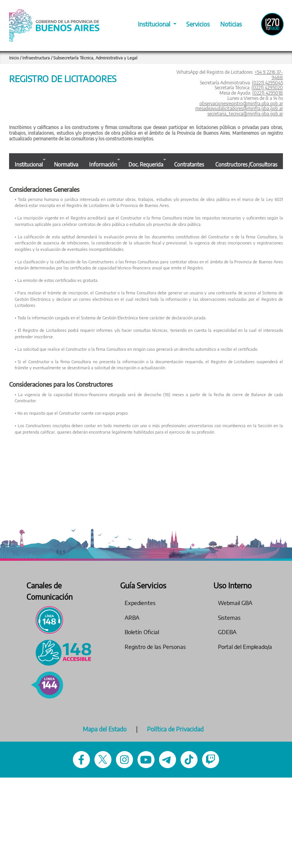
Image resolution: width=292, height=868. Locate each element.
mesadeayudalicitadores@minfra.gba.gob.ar (239, 108)
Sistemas (229, 618)
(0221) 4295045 (267, 83)
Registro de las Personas (155, 647)
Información (103, 164)
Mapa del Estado (105, 729)
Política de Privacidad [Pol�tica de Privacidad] (175, 729)
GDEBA (227, 632)
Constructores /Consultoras (246, 164)
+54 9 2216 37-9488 (269, 75)
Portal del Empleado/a (245, 647)
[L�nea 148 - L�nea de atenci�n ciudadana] (47, 620)
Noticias (231, 24)
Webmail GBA (235, 603)
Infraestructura (37, 58)
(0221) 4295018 (268, 93)
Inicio (14, 58)
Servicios (198, 24)
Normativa (66, 164)
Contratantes (189, 164)
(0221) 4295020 (267, 88)
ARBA (132, 618)
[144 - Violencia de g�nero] (47, 685)
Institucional (155, 24)
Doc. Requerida (146, 164)
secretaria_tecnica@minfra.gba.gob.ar (245, 114)
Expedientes (140, 603)
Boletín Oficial (142, 632)
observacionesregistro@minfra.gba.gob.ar (241, 103)
